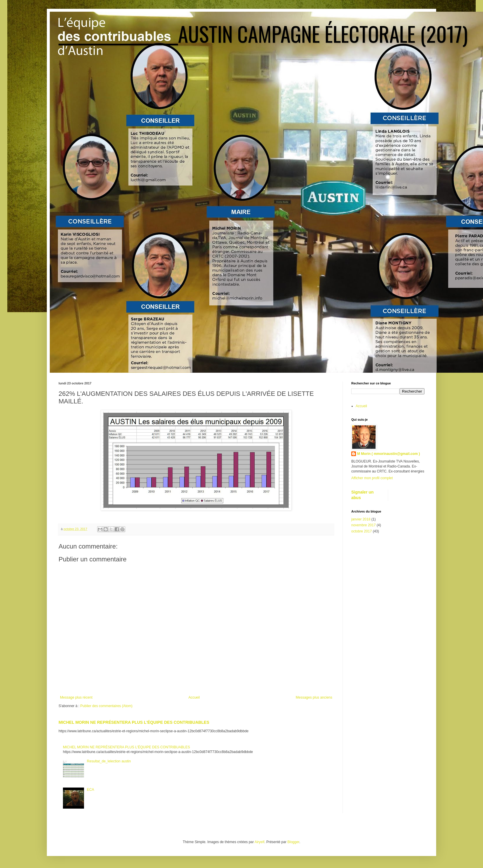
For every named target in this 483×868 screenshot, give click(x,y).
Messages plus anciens (314, 697)
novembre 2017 (363, 525)
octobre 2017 (362, 531)
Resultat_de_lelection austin (109, 761)
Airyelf (260, 842)
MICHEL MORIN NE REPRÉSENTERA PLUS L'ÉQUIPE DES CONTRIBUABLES (134, 722)
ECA (91, 790)
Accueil (194, 697)
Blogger (293, 842)
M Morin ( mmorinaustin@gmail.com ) (388, 454)
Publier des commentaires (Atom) (106, 706)
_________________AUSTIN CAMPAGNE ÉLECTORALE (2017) (263, 33)
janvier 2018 (361, 519)
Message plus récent (76, 697)
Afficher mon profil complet (372, 478)
